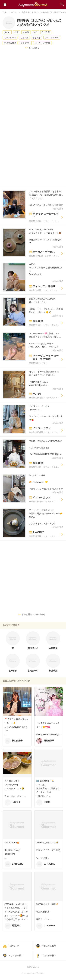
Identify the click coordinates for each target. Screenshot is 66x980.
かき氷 (26, 32)
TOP (5, 12)
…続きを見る (57, 209)
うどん (7, 32)
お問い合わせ (33, 967)
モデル (14, 12)
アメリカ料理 (10, 43)
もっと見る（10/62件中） (34, 614)
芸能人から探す (49, 946)
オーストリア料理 (42, 43)
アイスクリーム (52, 38)
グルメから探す (49, 956)
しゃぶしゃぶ (10, 38)
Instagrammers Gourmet (33, 4)
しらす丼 (24, 38)
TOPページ (14, 946)
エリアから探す (16, 956)
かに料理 (46, 32)
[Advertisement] (33, 88)
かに (35, 32)
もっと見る (34, 48)
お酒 (17, 32)
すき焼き (37, 38)
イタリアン (25, 43)
